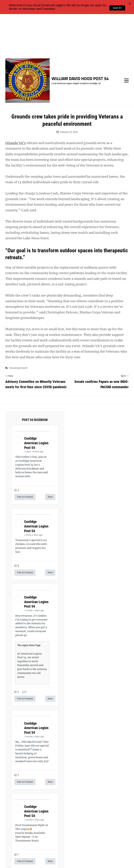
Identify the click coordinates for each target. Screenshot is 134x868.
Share (50, 455)
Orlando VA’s (16, 101)
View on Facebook (25, 455)
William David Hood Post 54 (80, 37)
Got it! (117, 8)
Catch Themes (79, 859)
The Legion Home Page (29, 604)
